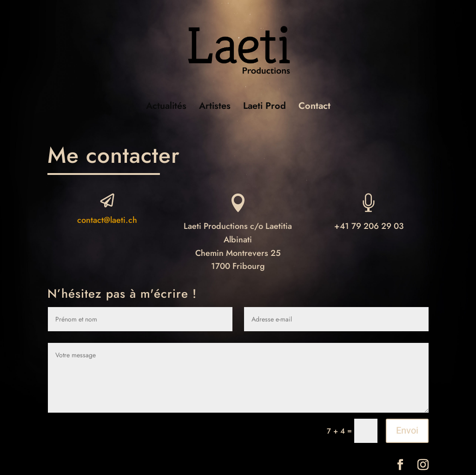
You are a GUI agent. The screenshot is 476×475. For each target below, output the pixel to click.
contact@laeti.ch (107, 220)
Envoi (407, 431)
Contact (314, 108)
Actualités (166, 108)
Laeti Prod (264, 108)
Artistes (215, 108)
